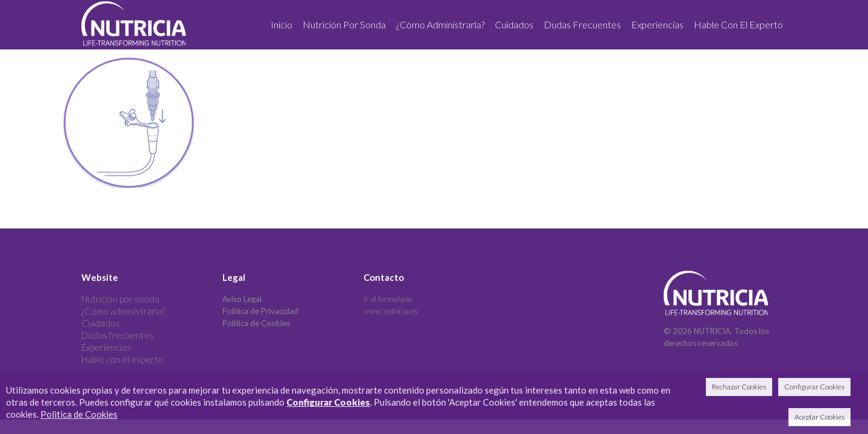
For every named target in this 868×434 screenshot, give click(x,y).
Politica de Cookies (79, 414)
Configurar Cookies (328, 402)
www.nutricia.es (391, 311)
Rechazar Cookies (739, 387)
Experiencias (106, 347)
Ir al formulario (388, 299)
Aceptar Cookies (819, 417)
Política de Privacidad (260, 311)
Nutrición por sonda (120, 299)
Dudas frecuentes (118, 335)
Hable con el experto (122, 359)
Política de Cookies (256, 323)
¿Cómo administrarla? (123, 311)
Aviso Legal (242, 299)
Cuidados (101, 323)
